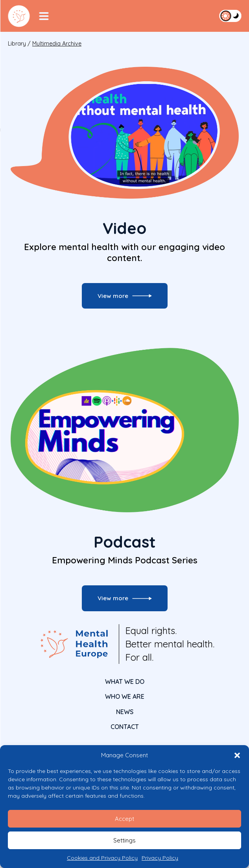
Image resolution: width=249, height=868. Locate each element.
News (125, 712)
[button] (237, 755)
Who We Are (125, 696)
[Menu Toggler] (44, 16)
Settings (124, 840)
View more (113, 296)
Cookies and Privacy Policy (102, 858)
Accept (124, 819)
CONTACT (125, 727)
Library (17, 44)
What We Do (125, 682)
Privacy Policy (160, 858)
